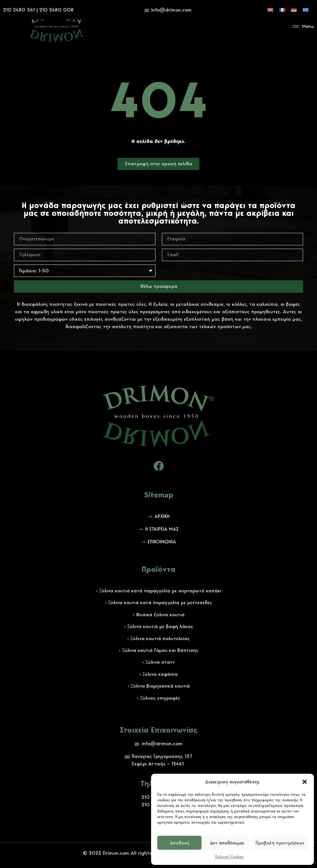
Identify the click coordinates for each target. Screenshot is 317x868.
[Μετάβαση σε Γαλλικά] (282, 9)
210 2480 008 (56, 9)
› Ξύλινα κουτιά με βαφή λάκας (159, 626)
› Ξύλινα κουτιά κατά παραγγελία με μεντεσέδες (158, 602)
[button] (305, 782)
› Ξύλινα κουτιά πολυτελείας (158, 638)
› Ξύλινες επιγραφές (158, 698)
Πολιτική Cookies (229, 857)
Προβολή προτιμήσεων (280, 843)
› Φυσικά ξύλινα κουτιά (159, 614)
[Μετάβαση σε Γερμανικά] (294, 9)
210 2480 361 (19, 9)
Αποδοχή (180, 843)
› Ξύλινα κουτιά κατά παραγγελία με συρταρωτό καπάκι (159, 591)
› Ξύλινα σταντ (159, 662)
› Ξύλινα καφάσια (158, 674)
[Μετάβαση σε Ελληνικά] (306, 9)
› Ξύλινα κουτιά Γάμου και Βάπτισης (159, 650)
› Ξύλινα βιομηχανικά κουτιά (159, 686)
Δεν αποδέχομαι (227, 843)
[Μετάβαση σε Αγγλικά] (270, 9)
